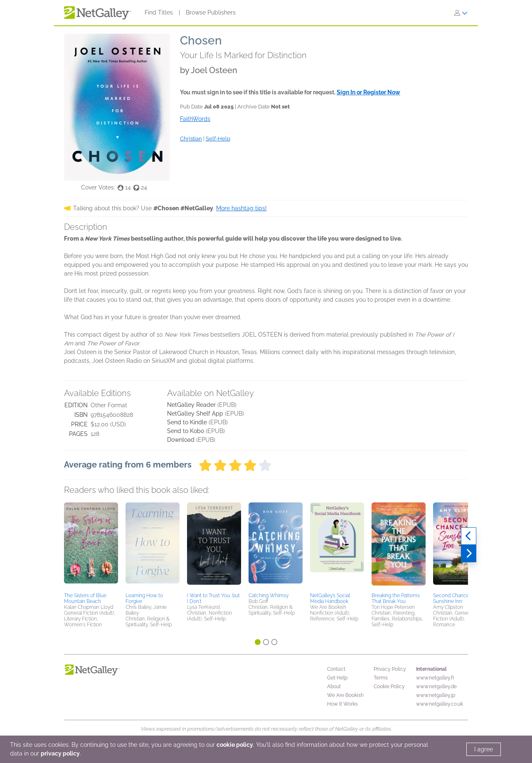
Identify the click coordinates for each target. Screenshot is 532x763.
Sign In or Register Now (368, 92)
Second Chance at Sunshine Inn (454, 598)
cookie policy (235, 745)
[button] (91, 546)
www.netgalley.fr (435, 678)
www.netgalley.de (436, 687)
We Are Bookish (345, 695)
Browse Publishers (211, 12)
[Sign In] (461, 13)
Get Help (337, 678)
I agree (484, 749)
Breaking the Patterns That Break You (396, 598)
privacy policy (60, 753)
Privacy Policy (390, 669)
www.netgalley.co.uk (440, 704)
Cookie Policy (389, 687)
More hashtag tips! (241, 208)
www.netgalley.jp (436, 695)
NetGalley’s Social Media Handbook (330, 598)
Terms (381, 678)
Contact (336, 669)
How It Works (342, 704)
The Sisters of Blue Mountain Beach (85, 598)
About (334, 687)
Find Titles (159, 12)
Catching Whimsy (268, 596)
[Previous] (469, 536)
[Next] (469, 554)
